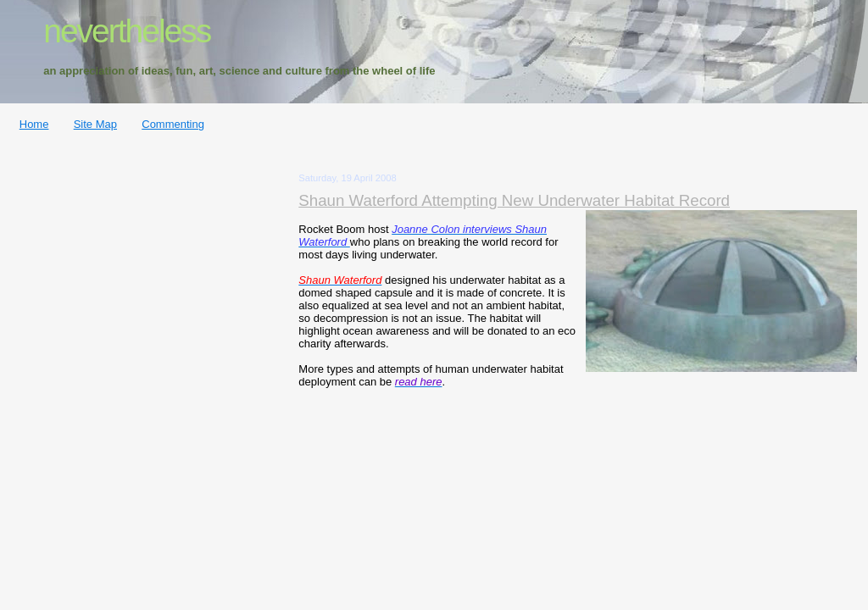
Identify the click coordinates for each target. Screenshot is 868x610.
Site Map (95, 124)
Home (34, 124)
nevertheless (127, 31)
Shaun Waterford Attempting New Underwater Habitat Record (514, 200)
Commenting (173, 124)
